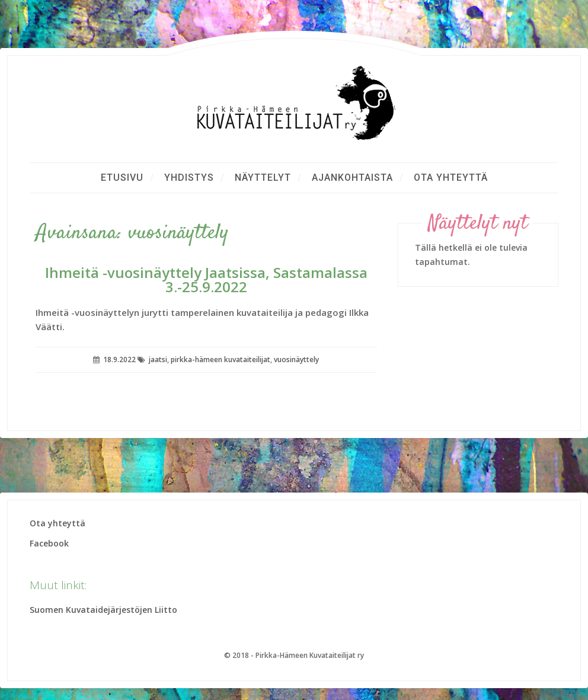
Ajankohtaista (352, 178)
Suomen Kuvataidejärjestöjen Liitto (103, 610)
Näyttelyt (263, 178)
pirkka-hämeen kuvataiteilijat (220, 359)
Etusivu (122, 178)
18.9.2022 (119, 359)
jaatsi (158, 359)
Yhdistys (189, 178)
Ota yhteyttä (451, 178)
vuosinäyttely (296, 359)
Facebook (49, 543)
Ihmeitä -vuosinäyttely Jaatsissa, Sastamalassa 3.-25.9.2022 (206, 279)
